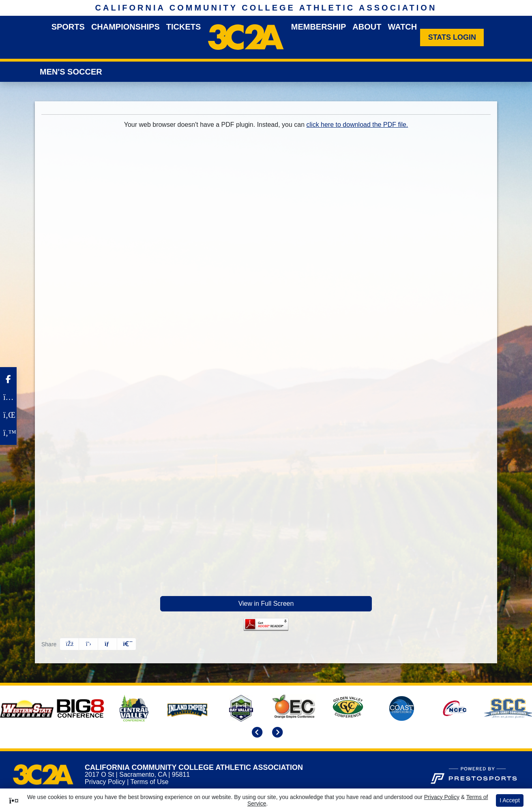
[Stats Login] (452, 37)
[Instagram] (8, 397)
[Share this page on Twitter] (88, 644)
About (367, 27)
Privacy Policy (105, 782)
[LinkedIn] (8, 415)
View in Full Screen (266, 604)
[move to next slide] (276, 733)
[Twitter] (8, 433)
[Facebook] (8, 379)
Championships (125, 27)
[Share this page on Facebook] (69, 644)
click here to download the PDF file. (357, 125)
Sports (68, 27)
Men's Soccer (71, 72)
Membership (319, 27)
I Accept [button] (510, 800)
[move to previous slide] (256, 733)
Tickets (184, 27)
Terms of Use (149, 782)
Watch (402, 27)
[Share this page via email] (107, 644)
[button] (127, 644)
